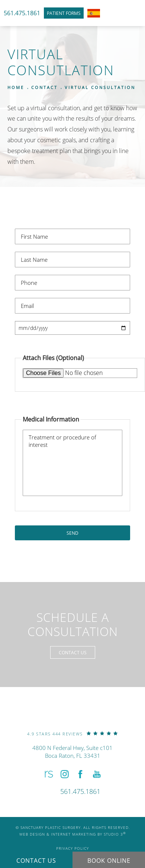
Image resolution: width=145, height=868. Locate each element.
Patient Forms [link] (64, 13)
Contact (44, 87)
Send (72, 533)
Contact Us (73, 652)
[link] (72, 733)
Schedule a (73, 625)
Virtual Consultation (100, 87)
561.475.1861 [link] (22, 13)
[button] (48, 774)
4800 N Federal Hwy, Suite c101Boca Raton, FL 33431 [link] (72, 752)
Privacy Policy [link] (72, 848)
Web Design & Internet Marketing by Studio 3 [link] (73, 834)
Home (16, 87)
